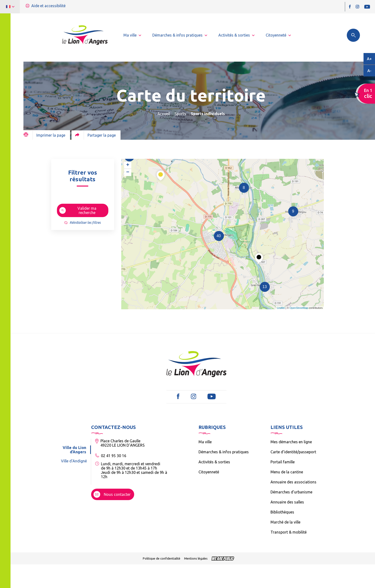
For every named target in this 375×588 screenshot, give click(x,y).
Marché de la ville (285, 522)
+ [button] (128, 165)
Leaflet (281, 308)
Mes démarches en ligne (291, 442)
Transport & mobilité (289, 532)
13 (265, 287)
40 (219, 236)
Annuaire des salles (287, 502)
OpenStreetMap (299, 308)
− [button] (128, 172)
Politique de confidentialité (162, 558)
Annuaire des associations (293, 482)
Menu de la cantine (287, 472)
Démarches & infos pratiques (224, 452)
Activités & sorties (214, 462)
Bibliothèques (282, 512)
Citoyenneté (209, 472)
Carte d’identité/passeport (293, 452)
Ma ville (205, 442)
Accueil (164, 114)
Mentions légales (196, 558)
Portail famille (283, 462)
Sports (180, 114)
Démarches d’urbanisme (291, 492)
